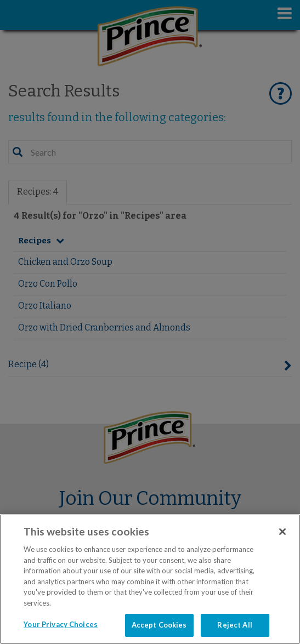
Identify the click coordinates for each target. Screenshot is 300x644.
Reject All (234, 625)
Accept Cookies (159, 625)
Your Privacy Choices (61, 624)
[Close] (282, 532)
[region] (150, 579)
